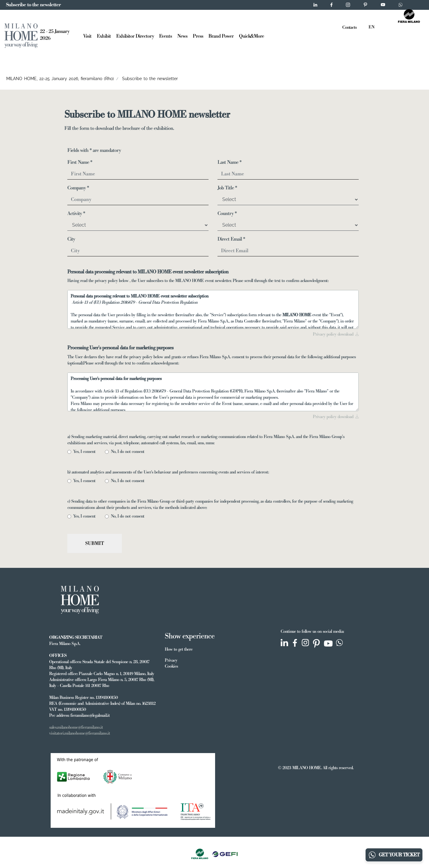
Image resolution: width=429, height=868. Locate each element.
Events (165, 35)
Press (198, 35)
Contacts (349, 27)
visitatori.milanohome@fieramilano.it (80, 733)
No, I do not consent (129, 452)
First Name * (80, 162)
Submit (95, 543)
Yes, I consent (86, 452)
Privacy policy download (336, 334)
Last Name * (229, 162)
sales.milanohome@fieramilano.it (76, 727)
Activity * (76, 214)
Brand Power (221, 35)
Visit (87, 35)
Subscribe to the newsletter (150, 79)
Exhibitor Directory (135, 35)
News (182, 35)
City (71, 239)
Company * (78, 188)
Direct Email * (231, 239)
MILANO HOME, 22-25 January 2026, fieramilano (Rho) (60, 79)
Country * (227, 214)
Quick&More (251, 35)
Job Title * (227, 188)
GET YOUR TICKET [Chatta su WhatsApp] (394, 855)
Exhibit (104, 35)
